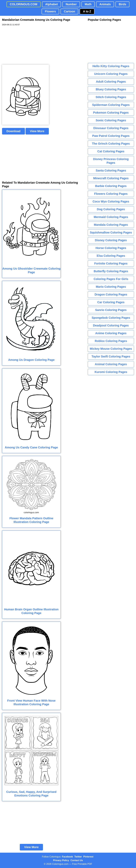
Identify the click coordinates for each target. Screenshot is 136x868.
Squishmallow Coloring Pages (111, 232)
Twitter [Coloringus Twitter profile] (78, 857)
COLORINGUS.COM (24, 4)
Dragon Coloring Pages (111, 294)
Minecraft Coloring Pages (111, 178)
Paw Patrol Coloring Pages (111, 136)
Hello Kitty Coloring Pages (111, 66)
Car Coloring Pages (111, 302)
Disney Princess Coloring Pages (111, 161)
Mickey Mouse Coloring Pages (111, 349)
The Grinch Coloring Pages (111, 144)
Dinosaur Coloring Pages (111, 128)
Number (71, 4)
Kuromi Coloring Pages (111, 372)
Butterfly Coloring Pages (111, 271)
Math (88, 4)
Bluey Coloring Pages (111, 89)
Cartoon (69, 11)
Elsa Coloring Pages (111, 256)
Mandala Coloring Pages (111, 225)
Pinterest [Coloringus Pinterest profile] (88, 857)
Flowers (50, 11)
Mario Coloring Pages (111, 287)
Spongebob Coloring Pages (111, 318)
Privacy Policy (61, 860)
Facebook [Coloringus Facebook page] (67, 857)
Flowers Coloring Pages (111, 194)
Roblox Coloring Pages (111, 341)
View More (37, 131)
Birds (122, 4)
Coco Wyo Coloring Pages (111, 201)
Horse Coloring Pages (111, 248)
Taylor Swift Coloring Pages (111, 356)
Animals (105, 4)
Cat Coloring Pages (111, 151)
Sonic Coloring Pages (111, 120)
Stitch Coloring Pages (111, 97)
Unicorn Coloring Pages (111, 74)
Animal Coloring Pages (111, 364)
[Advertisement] (24, 45)
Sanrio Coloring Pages (111, 310)
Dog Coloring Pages (111, 209)
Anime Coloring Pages (111, 333)
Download (13, 131)
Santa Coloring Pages (111, 170)
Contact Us (77, 860)
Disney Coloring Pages (111, 240)
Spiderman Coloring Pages (111, 105)
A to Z (87, 11)
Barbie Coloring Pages (111, 186)
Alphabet (52, 4)
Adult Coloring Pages (111, 82)
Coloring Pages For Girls (111, 279)
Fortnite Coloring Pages (111, 263)
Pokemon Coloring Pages (111, 113)
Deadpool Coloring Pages (111, 325)
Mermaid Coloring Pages (111, 217)
